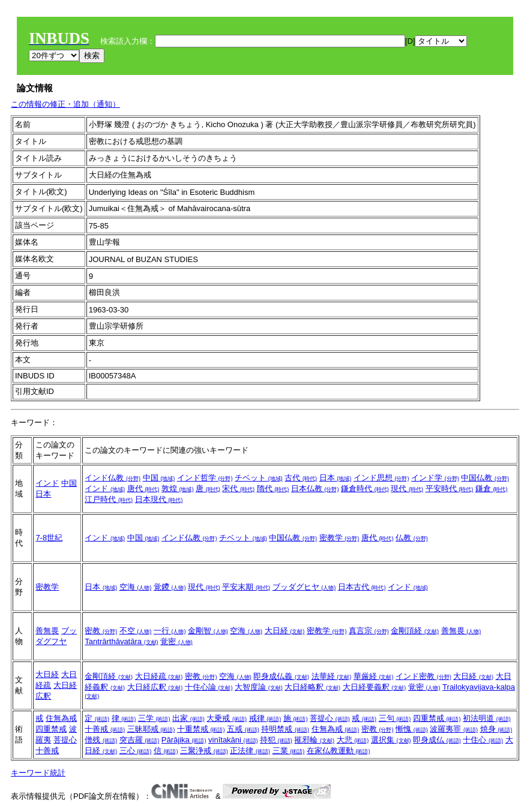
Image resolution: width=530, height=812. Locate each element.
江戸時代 (109, 499)
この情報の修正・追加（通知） (65, 104)
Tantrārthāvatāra (121, 641)
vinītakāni (233, 740)
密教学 (339, 538)
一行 (170, 631)
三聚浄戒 (204, 751)
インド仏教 (113, 478)
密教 (101, 631)
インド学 (435, 478)
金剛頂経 (415, 631)
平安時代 (450, 488)
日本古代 (362, 587)
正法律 (250, 751)
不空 (136, 631)
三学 (154, 718)
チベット (259, 478)
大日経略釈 (312, 687)
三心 (136, 751)
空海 (136, 587)
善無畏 (47, 631)
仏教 (412, 538)
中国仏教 (485, 478)
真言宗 (369, 631)
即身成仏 (437, 740)
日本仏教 (315, 488)
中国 (69, 483)
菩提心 (65, 740)
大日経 (285, 631)
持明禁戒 (285, 729)
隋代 (273, 488)
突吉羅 (140, 740)
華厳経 (374, 676)
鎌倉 (492, 488)
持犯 (276, 740)
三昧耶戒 (151, 729)
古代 (301, 478)
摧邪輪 (314, 740)
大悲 (353, 740)
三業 (289, 751)
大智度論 (259, 687)
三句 (395, 718)
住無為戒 (61, 718)
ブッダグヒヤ (304, 587)
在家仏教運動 (339, 751)
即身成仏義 (281, 676)
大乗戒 (227, 718)
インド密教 (423, 676)
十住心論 (209, 687)
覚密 (176, 641)
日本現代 (159, 499)
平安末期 (246, 587)
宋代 (238, 488)
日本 (43, 494)
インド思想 (381, 478)
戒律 (265, 718)
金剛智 (208, 631)
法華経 (332, 676)
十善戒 (47, 751)
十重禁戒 (201, 729)
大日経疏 (159, 676)
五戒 (243, 729)
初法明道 (487, 718)
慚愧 (412, 729)
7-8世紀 (49, 538)
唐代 (143, 488)
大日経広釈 (155, 687)
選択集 (391, 740)
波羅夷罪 (454, 729)
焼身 (496, 729)
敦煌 (178, 488)
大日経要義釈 (375, 687)
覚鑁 (170, 587)
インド (47, 483)
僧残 (101, 740)
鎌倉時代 (365, 488)
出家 (188, 718)
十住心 (483, 740)
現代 (407, 488)
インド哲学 (205, 478)
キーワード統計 (38, 773)
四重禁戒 (51, 729)
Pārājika (184, 740)
